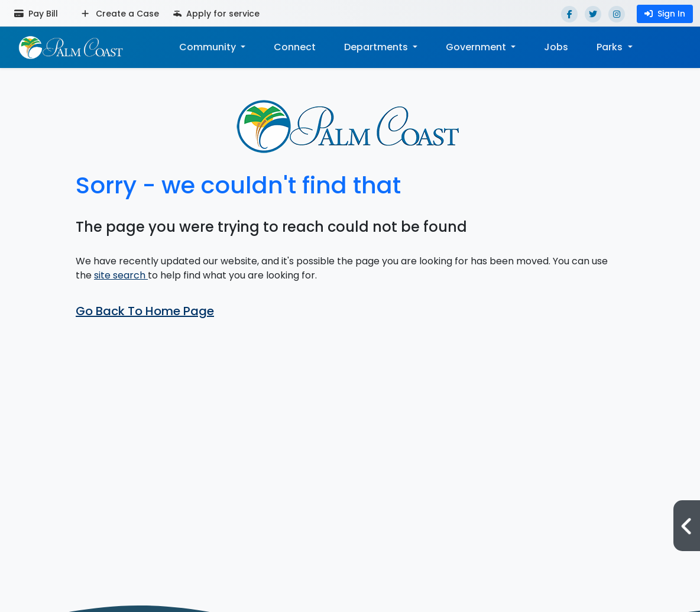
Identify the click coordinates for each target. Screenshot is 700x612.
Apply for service (216, 14)
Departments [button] (377, 47)
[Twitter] (593, 14)
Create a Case (120, 14)
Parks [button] (611, 47)
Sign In (665, 14)
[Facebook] (569, 14)
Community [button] (209, 47)
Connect (295, 47)
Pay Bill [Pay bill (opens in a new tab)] (36, 14)
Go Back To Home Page (145, 311)
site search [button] (121, 275)
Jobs (556, 47)
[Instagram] (617, 14)
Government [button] (477, 47)
